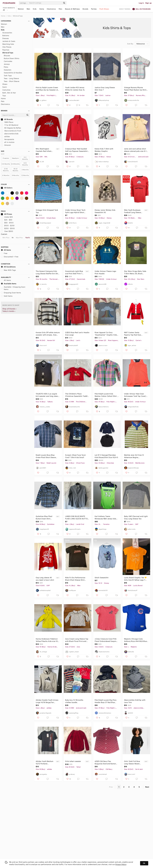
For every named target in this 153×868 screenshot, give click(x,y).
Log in (141, 3)
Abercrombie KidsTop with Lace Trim (135, 701)
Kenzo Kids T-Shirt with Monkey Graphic (104, 150)
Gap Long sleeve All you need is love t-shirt (45, 579)
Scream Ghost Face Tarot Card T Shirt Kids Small (75, 456)
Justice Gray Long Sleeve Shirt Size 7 (105, 89)
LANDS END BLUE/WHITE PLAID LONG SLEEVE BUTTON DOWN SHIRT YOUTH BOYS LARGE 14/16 (77, 518)
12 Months (25, 175)
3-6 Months (6, 164)
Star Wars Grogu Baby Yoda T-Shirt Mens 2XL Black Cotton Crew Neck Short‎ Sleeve (135, 272)
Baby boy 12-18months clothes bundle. (74, 701)
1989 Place (7, 122)
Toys (4, 96)
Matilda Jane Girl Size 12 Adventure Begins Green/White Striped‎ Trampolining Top (134, 456)
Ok (144, 863)
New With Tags (8, 270)
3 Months (25, 170)
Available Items (9, 284)
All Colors (7, 188)
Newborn (15, 158)
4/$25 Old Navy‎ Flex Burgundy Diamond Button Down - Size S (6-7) (105, 763)
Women (21, 9)
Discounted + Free (10, 257)
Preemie (6, 158)
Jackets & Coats (9, 41)
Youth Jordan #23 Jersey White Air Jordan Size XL (75, 89)
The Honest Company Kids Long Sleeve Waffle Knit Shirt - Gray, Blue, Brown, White (47, 272)
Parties (94, 9)
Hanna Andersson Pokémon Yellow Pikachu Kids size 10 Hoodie (47, 640)
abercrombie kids (10, 134)
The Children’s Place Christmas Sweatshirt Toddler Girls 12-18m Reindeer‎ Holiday (77, 395)
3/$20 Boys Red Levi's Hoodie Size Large (77, 334)
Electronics (51, 9)
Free (4, 253)
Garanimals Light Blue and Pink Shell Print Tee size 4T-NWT (75, 272)
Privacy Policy (121, 864)
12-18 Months (6, 170)
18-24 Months (15, 170)
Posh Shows (104, 9)
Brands (85, 9)
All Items (6, 250)
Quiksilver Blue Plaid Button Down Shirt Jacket (44, 518)
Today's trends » (9, 311)
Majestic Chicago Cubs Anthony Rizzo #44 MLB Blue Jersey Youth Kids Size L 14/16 (136, 640)
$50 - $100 (7, 223)
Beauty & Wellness (72, 9)
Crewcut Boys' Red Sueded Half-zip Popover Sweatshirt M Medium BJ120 (76, 150)
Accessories (7, 33)
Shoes (5, 84)
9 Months (15, 175)
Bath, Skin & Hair (9, 93)
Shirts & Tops (18, 16)
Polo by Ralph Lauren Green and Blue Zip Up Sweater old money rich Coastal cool (47, 89)
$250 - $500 (8, 228)
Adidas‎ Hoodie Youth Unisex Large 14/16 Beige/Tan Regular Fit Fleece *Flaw (47, 701)
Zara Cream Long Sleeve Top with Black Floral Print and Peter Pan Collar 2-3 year (77, 640)
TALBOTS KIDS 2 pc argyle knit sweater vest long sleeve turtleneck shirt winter (47, 395)
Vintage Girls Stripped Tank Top (47, 211)
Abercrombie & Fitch (11, 131)
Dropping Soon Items (11, 293)
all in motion (8, 142)
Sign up (148, 3)
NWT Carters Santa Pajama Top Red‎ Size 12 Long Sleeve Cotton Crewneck (133, 334)
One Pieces (7, 47)
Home (42, 9)
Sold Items (7, 296)
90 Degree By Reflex (11, 128)
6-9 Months (15, 164)
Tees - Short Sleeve (12, 81)
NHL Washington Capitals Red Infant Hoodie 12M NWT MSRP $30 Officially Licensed (45, 150)
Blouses (7, 56)
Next (147, 787)
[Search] (45, 3)
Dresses (6, 38)
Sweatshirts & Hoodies (13, 73)
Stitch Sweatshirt (102, 578)
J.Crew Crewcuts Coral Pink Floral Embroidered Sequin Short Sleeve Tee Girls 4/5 (106, 640)
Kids (35, 9)
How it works (125, 9)
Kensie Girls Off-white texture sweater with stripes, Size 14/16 (48, 334)
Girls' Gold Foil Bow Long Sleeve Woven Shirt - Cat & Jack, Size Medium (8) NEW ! (133, 763)
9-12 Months (25, 164)
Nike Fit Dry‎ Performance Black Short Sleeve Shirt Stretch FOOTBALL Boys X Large (75, 579)
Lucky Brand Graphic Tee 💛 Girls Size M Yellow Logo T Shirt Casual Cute (135, 579)
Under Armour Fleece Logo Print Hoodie (105, 272)
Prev (111, 787)
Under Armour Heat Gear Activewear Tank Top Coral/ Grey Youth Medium (135, 395)
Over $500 (7, 231)
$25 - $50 (7, 220)
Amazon (6, 145)
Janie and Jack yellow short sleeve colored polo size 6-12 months (136, 150)
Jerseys (7, 64)
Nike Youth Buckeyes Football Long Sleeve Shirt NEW (133, 211)
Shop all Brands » (9, 309)
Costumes (6, 90)
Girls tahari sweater (73, 761)
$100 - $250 (8, 226)
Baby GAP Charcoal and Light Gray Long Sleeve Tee (136, 518)
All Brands (7, 119)
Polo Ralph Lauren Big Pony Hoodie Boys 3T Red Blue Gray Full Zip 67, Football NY (106, 701)
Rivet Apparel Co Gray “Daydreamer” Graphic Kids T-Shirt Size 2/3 (106, 334)
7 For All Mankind (10, 125)
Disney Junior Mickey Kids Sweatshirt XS (105, 211)
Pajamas (6, 50)
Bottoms (6, 36)
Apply (28, 237)
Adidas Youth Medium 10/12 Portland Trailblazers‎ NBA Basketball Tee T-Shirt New (45, 763)
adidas (5, 137)
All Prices (6, 214)
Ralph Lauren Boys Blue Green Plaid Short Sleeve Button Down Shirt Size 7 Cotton (46, 456)
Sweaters (8, 70)
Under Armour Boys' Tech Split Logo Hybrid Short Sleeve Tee (75, 211)
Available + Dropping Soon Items (13, 288)
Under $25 (7, 217)
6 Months (6, 175)
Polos (6, 67)
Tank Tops (8, 76)
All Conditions (8, 267)
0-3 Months (25, 158)
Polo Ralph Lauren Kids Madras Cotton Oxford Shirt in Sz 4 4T (107, 395)
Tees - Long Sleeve (11, 78)
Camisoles (8, 61)
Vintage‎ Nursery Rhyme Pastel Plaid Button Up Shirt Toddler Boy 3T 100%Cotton (135, 89)
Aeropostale (7, 139)
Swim (5, 87)
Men (28, 9)
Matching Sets (8, 44)
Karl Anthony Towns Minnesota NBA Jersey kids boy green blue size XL (105, 518)
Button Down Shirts (12, 58)
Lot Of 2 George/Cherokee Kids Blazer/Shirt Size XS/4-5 (106, 456)
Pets (60, 9)
